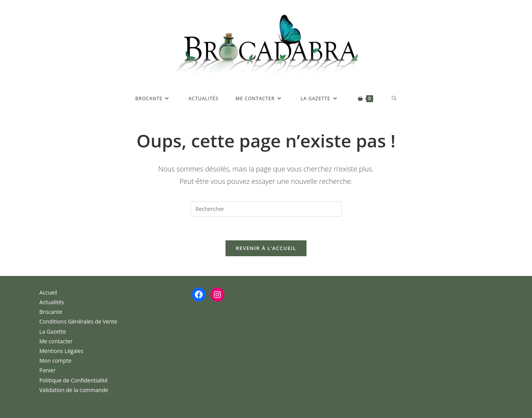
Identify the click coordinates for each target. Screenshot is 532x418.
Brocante (51, 312)
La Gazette (53, 331)
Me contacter (56, 341)
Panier (48, 370)
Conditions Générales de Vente (78, 321)
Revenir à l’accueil (266, 248)
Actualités (52, 302)
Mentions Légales (62, 351)
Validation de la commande (74, 390)
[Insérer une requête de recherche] (266, 209)
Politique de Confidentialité (74, 380)
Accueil (48, 292)
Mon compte (56, 361)
